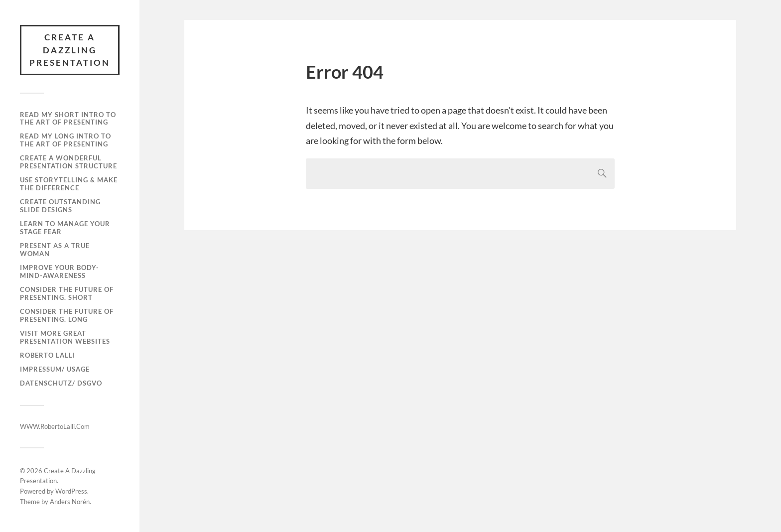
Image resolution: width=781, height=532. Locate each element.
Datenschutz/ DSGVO (61, 383)
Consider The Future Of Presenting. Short (67, 293)
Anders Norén (70, 502)
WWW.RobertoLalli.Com (55, 426)
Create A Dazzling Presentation (70, 50)
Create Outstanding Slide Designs (60, 206)
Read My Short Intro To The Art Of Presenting (68, 119)
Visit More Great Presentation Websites (65, 337)
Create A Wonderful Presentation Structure (68, 162)
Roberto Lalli (48, 355)
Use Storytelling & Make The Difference (69, 184)
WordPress (71, 491)
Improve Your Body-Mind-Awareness (60, 271)
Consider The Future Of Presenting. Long (67, 315)
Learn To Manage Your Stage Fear (65, 228)
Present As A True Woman (55, 250)
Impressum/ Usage (55, 369)
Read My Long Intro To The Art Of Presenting (65, 140)
